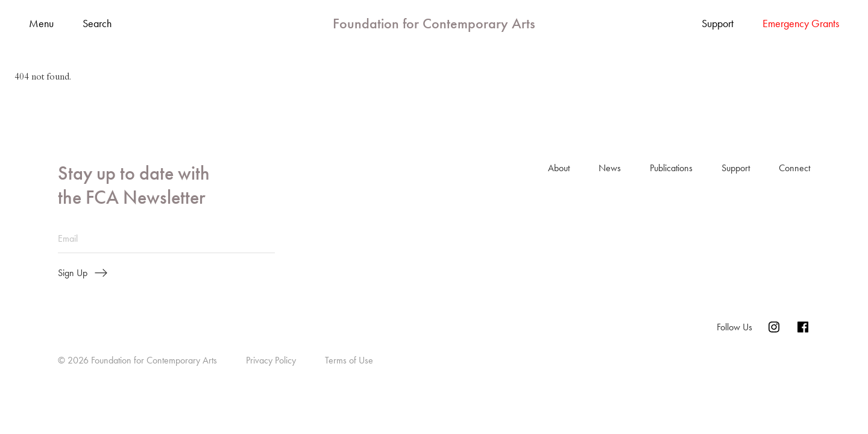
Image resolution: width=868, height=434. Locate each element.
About (559, 168)
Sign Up (83, 273)
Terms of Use (349, 360)
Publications (671, 168)
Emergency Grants (801, 24)
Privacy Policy (271, 360)
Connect (794, 168)
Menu (41, 24)
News (610, 168)
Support (718, 24)
